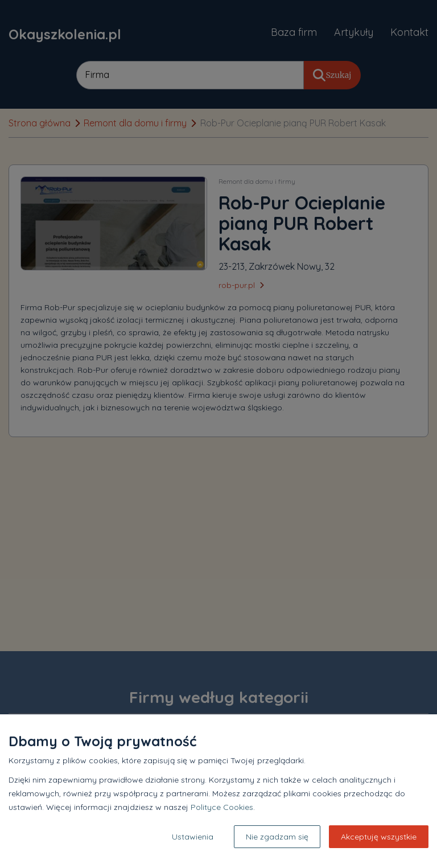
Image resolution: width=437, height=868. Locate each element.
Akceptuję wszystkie (379, 837)
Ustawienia (193, 837)
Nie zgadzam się (277, 837)
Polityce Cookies (222, 807)
